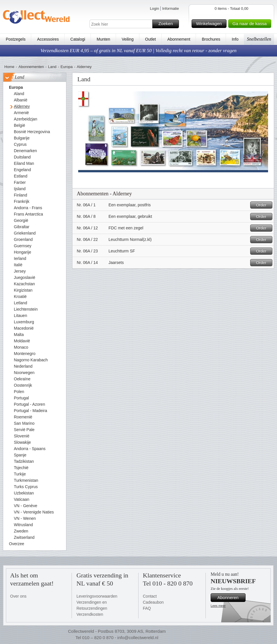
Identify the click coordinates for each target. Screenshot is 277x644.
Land (52, 67)
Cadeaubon (153, 602)
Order (263, 205)
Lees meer (218, 606)
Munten (103, 39)
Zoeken (168, 24)
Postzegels (16, 39)
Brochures (211, 39)
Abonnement (179, 39)
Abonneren (231, 598)
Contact (150, 596)
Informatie (171, 9)
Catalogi (78, 39)
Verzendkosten (90, 614)
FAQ (147, 608)
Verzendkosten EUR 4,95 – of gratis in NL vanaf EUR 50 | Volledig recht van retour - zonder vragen (138, 51)
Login (154, 9)
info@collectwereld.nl (138, 638)
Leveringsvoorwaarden (97, 596)
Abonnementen (31, 67)
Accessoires (48, 39)
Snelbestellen (259, 39)
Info (235, 39)
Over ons (18, 596)
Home (9, 67)
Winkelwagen (210, 24)
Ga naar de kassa (251, 24)
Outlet (150, 39)
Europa (67, 67)
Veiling (128, 39)
